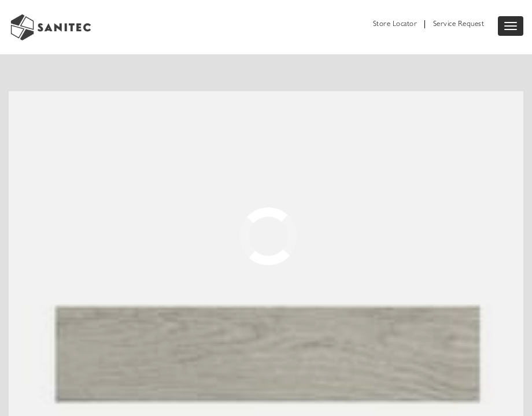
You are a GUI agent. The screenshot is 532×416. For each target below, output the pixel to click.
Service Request (459, 25)
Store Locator (395, 25)
